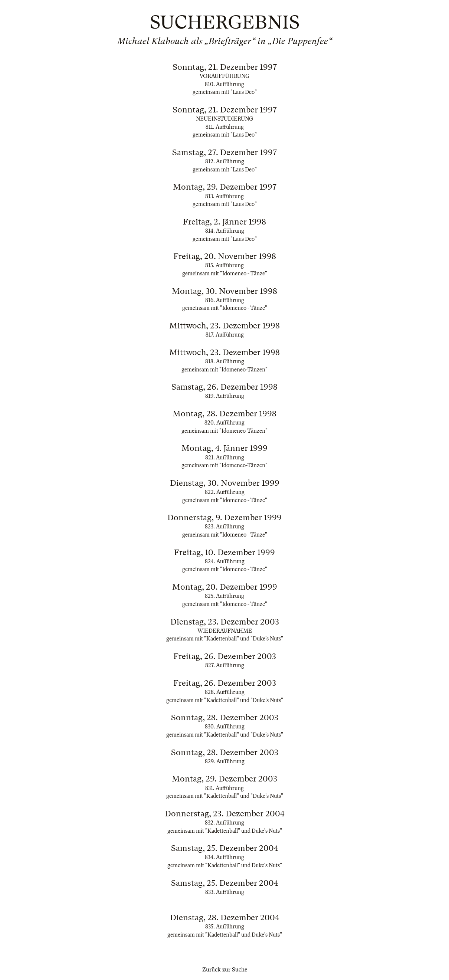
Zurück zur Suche (225, 970)
